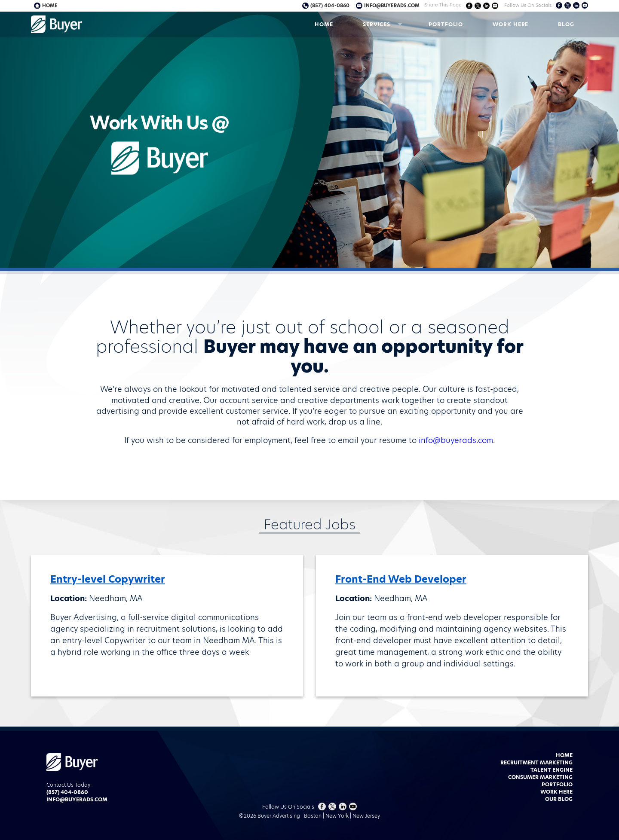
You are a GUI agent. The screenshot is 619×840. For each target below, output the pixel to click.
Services (377, 24)
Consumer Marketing (540, 777)
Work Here (510, 24)
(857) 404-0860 (330, 6)
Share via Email (495, 6)
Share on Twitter (478, 6)
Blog (566, 24)
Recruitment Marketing (536, 762)
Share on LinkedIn (486, 6)
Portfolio (446, 24)
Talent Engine (552, 770)
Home (324, 24)
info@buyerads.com (392, 6)
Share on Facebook (469, 6)
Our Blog (559, 799)
